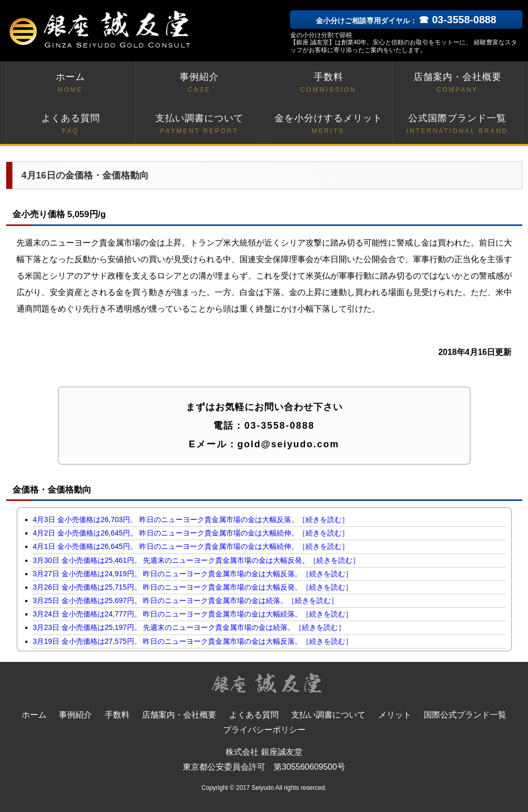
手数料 (329, 83)
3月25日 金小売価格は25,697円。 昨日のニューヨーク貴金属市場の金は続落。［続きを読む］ (186, 600)
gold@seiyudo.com (289, 444)
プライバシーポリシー (264, 730)
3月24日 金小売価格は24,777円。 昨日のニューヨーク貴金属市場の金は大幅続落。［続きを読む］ (193, 614)
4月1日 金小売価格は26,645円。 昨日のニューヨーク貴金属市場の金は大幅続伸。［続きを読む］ (191, 546)
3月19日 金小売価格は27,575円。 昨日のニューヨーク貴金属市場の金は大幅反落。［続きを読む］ (193, 641)
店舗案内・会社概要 (458, 83)
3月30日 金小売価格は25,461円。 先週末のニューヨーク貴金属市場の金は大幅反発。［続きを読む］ (197, 560)
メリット (395, 715)
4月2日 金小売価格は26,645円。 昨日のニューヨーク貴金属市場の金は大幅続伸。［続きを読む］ (191, 533)
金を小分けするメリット (329, 125)
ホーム (71, 83)
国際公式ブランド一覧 (465, 715)
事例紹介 (199, 83)
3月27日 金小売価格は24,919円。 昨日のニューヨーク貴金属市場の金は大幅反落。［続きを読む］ (193, 574)
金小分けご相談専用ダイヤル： (406, 21)
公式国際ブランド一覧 (458, 125)
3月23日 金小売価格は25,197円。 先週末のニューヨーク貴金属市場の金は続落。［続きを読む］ (189, 627)
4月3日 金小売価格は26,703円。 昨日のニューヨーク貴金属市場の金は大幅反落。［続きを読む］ (191, 519)
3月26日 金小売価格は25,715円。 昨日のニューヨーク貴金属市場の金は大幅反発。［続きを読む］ (193, 587)
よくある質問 (71, 125)
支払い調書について (199, 125)
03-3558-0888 (279, 426)
